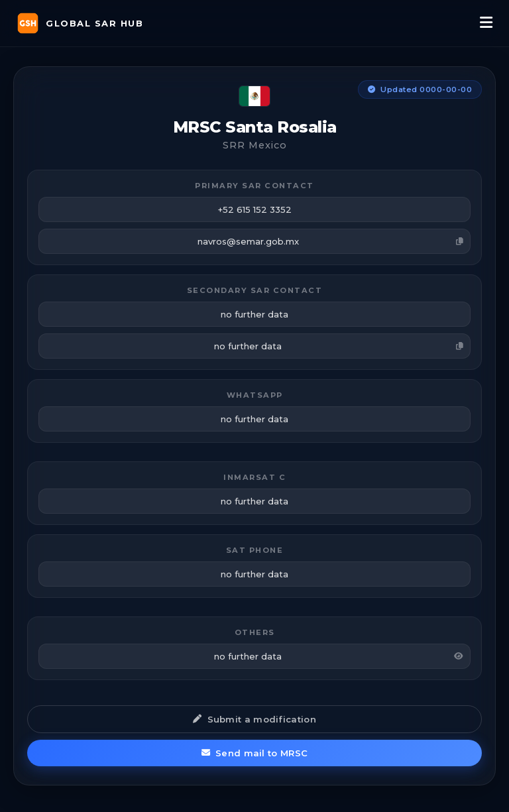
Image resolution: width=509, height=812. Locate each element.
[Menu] (486, 23)
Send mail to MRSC (254, 753)
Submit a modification (254, 719)
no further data (339, 346)
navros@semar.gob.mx (331, 241)
